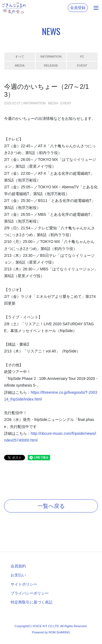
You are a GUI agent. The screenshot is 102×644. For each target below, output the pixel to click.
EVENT (82, 65)
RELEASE (51, 65)
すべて (20, 57)
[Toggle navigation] (96, 8)
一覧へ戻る (51, 506)
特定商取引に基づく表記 (32, 602)
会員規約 (18, 566)
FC (82, 57)
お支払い (18, 575)
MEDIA (20, 65)
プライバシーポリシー (30, 593)
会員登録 (78, 8)
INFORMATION (51, 57)
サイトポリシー (24, 584)
